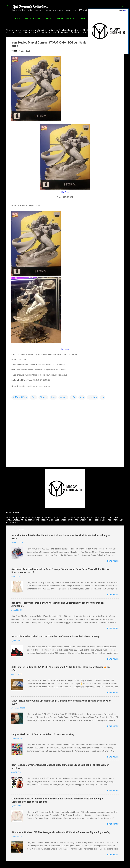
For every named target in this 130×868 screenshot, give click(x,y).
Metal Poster (33, 19)
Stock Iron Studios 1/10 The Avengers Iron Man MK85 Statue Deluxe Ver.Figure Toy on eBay (61, 832)
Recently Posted (66, 19)
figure (43, 397)
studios (93, 397)
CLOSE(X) (123, 10)
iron (53, 397)
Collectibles (20, 397)
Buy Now (65, 192)
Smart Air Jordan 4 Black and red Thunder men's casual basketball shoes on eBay (55, 636)
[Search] (122, 7)
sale (73, 397)
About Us (86, 19)
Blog (17, 19)
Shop (49, 19)
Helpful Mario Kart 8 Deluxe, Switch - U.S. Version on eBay (43, 734)
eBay (33, 397)
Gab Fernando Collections (30, 6)
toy (102, 397)
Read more (113, 561)
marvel (63, 397)
